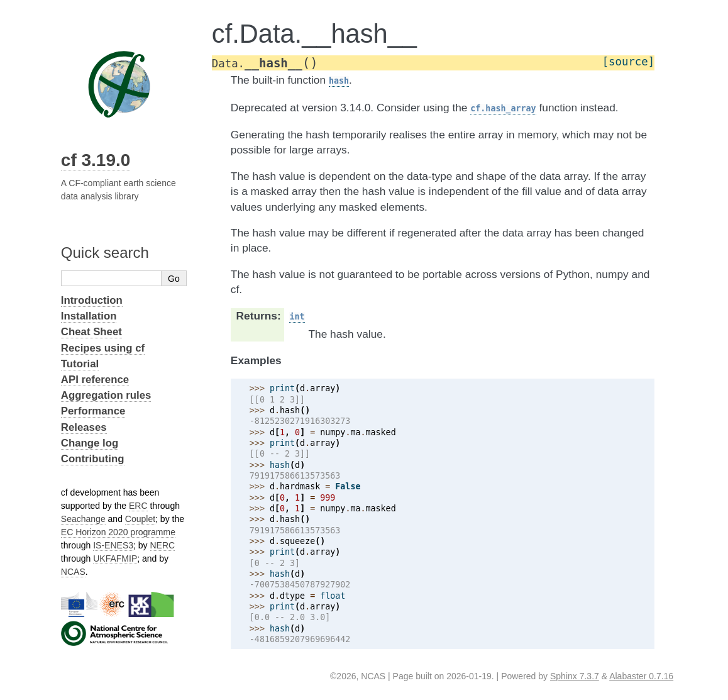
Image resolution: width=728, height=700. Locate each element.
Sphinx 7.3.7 (575, 676)
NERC (163, 545)
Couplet (140, 519)
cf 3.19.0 (96, 160)
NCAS (73, 572)
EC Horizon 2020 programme (118, 532)
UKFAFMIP (115, 558)
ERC (138, 506)
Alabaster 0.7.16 (641, 676)
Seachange (83, 519)
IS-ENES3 (113, 545)
